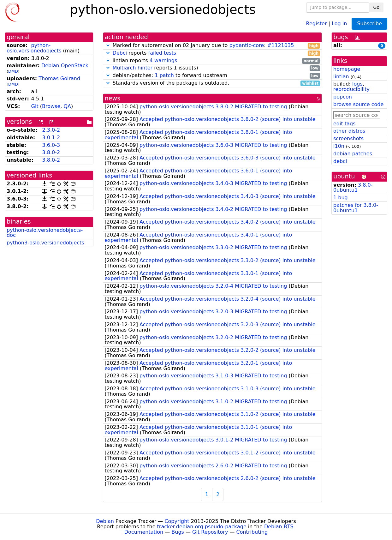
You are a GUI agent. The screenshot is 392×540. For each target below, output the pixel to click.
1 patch (164, 75)
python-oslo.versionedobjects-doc (45, 233)
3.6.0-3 (51, 145)
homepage (347, 69)
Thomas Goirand (59, 78)
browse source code (358, 104)
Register (317, 23)
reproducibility (351, 89)
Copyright (177, 521)
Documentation (144, 532)
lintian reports (213, 61)
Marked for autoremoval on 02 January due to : (213, 46)
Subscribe (369, 24)
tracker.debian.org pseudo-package (202, 527)
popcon (343, 97)
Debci (120, 53)
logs (357, 84)
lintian (341, 77)
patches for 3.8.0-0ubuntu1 (356, 208)
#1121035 (281, 45)
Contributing (252, 532)
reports (213, 53)
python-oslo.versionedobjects (34, 48)
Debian (105, 521)
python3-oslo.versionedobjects (45, 243)
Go (376, 7)
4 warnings (163, 60)
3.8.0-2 (51, 152)
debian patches (353, 154)
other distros (349, 131)
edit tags (344, 124)
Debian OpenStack (65, 66)
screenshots (348, 138)
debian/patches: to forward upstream (213, 76)
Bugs (178, 532)
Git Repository (210, 532)
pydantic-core (246, 45)
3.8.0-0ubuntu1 (353, 188)
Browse (51, 106)
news (113, 98)
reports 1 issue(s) (213, 68)
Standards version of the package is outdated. (213, 83)
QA (67, 106)
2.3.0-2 (51, 130)
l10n (339, 146)
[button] (108, 45)
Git (35, 106)
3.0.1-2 (51, 138)
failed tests (162, 53)
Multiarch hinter (133, 68)
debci (340, 161)
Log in (339, 23)
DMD (13, 71)
